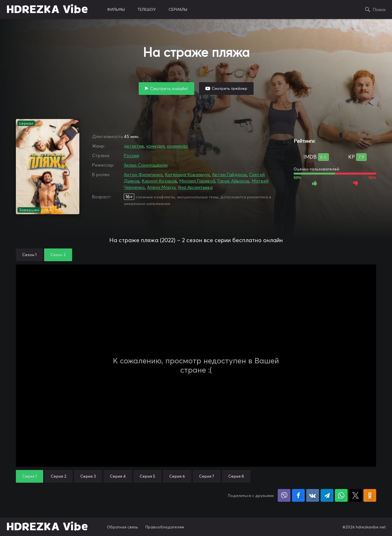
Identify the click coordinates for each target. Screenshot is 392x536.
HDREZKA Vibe (47, 10)
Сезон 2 (58, 255)
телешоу (147, 9)
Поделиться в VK (313, 495)
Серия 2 (59, 476)
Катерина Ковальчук (187, 175)
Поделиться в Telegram (327, 495)
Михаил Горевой (197, 181)
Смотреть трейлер (229, 88)
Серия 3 (88, 476)
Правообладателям (165, 527)
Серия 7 (207, 476)
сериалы (178, 9)
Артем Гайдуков (229, 175)
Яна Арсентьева (195, 187)
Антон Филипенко (143, 175)
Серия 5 (147, 476)
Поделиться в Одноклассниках (370, 495)
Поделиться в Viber (284, 495)
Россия (131, 156)
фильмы (116, 9)
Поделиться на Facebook (298, 495)
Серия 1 (30, 476)
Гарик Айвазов (233, 181)
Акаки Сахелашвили (146, 165)
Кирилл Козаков (159, 181)
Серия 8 (236, 476)
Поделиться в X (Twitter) (355, 495)
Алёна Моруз (161, 187)
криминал (177, 146)
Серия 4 (118, 476)
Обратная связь (123, 527)
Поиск (379, 10)
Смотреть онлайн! (169, 89)
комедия (156, 146)
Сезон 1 (29, 255)
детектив (134, 146)
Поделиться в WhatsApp (341, 495)
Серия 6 (177, 476)
